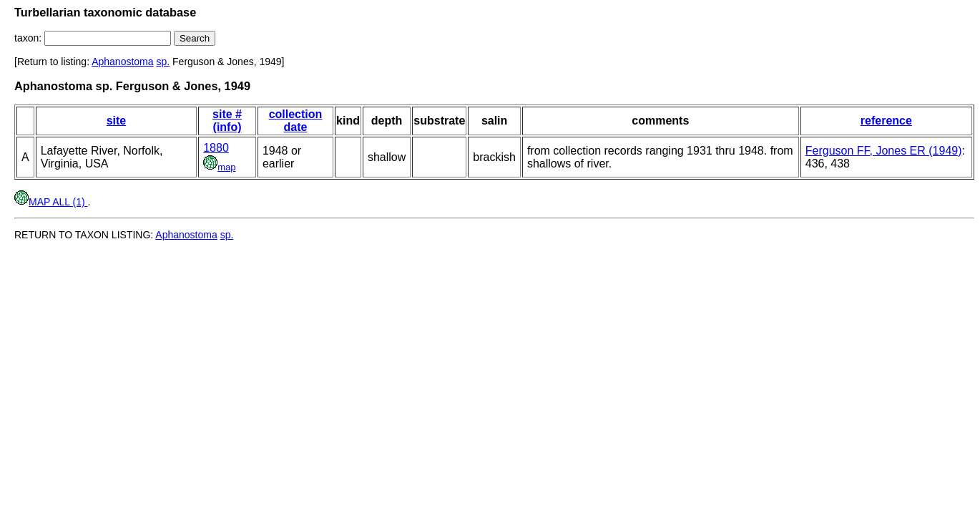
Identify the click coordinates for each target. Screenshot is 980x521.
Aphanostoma (122, 62)
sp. (163, 62)
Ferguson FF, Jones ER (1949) (884, 151)
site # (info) (227, 121)
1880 (216, 148)
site (117, 121)
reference (886, 121)
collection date (296, 121)
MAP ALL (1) (51, 202)
